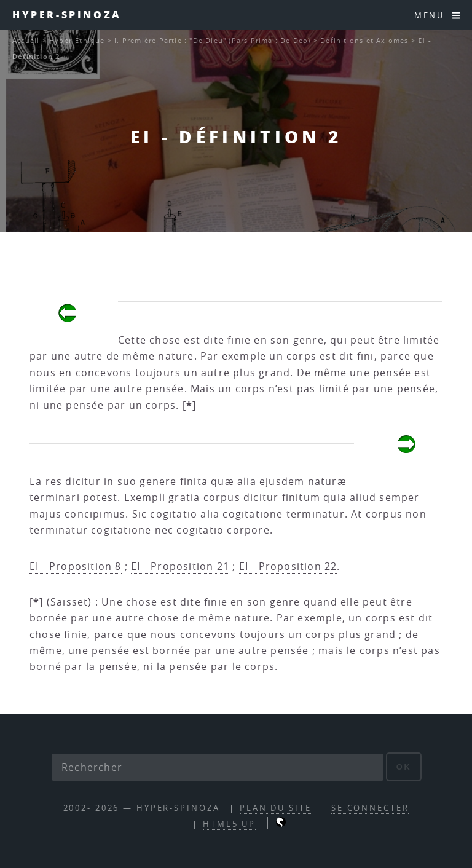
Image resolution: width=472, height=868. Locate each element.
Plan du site (276, 808)
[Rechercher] (218, 767)
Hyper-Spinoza (67, 14)
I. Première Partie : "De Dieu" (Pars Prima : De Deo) (212, 40)
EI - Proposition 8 (76, 566)
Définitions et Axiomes (364, 40)
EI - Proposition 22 (288, 566)
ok (404, 767)
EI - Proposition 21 (180, 566)
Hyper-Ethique (77, 40)
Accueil (26, 40)
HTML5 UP (229, 824)
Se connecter (370, 808)
